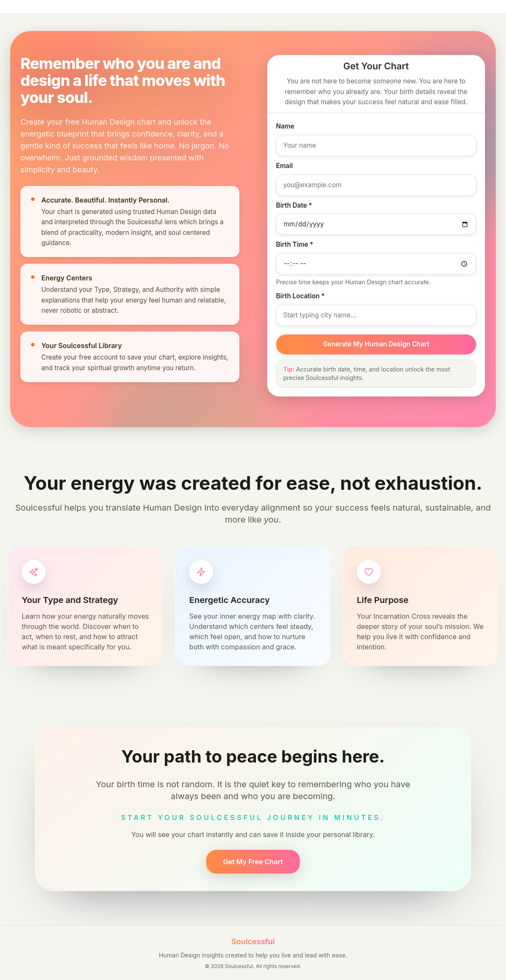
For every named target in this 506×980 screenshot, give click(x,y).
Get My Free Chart (253, 862)
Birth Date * (294, 205)
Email (285, 166)
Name (285, 126)
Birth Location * (300, 296)
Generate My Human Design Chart (376, 344)
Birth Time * (295, 244)
